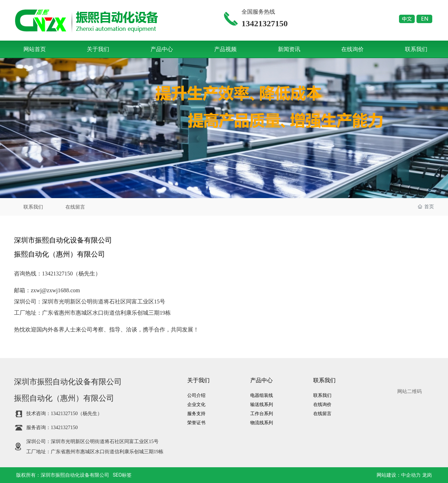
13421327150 (57, 274)
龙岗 (427, 475)
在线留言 (75, 207)
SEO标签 (122, 475)
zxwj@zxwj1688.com (55, 290)
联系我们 (33, 207)
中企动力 (411, 475)
